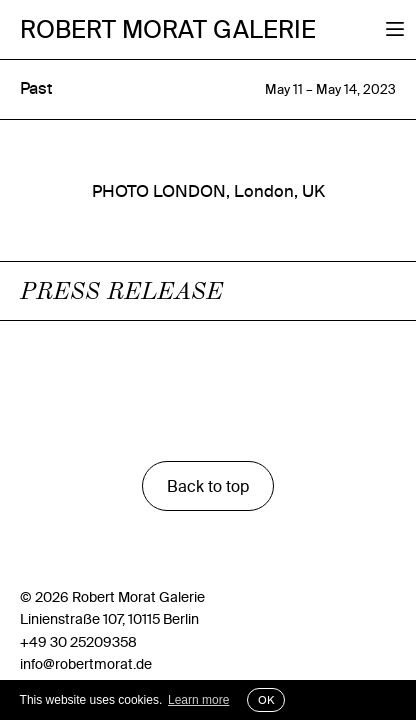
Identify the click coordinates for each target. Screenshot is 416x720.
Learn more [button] (198, 700)
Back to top (208, 486)
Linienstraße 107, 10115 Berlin (109, 619)
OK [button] (266, 700)
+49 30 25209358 (78, 642)
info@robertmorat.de (86, 664)
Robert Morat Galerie (168, 29)
